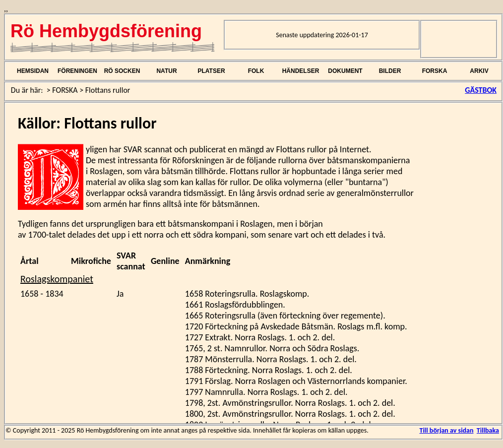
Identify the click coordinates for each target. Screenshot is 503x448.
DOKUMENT (345, 71)
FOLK (256, 71)
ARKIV (479, 71)
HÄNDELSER (301, 71)
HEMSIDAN (33, 71)
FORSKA (435, 71)
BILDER (390, 71)
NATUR (166, 71)
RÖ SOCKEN (122, 71)
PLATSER (211, 71)
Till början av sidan (446, 430)
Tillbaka (488, 430)
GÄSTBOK (481, 90)
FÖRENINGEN (77, 71)
